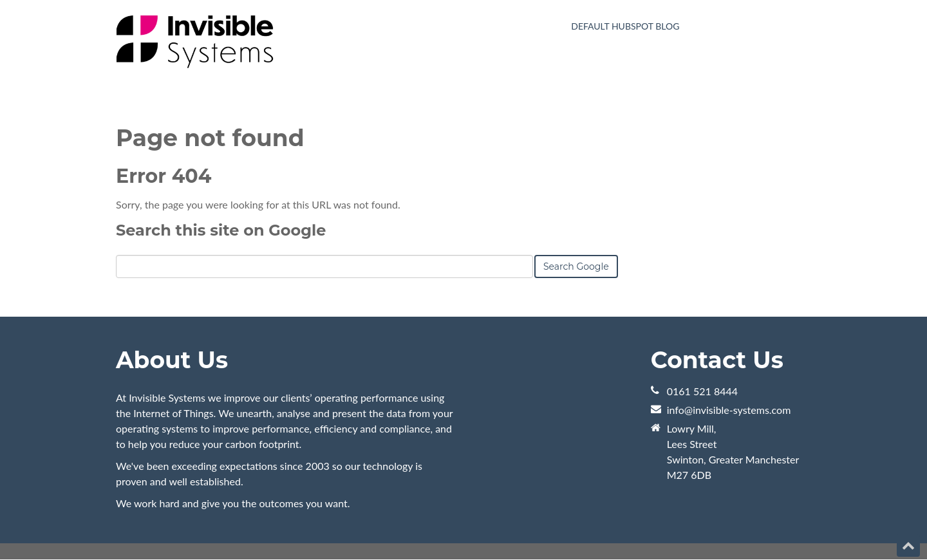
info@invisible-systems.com (729, 410)
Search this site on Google (221, 230)
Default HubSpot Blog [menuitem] (625, 26)
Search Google (576, 266)
